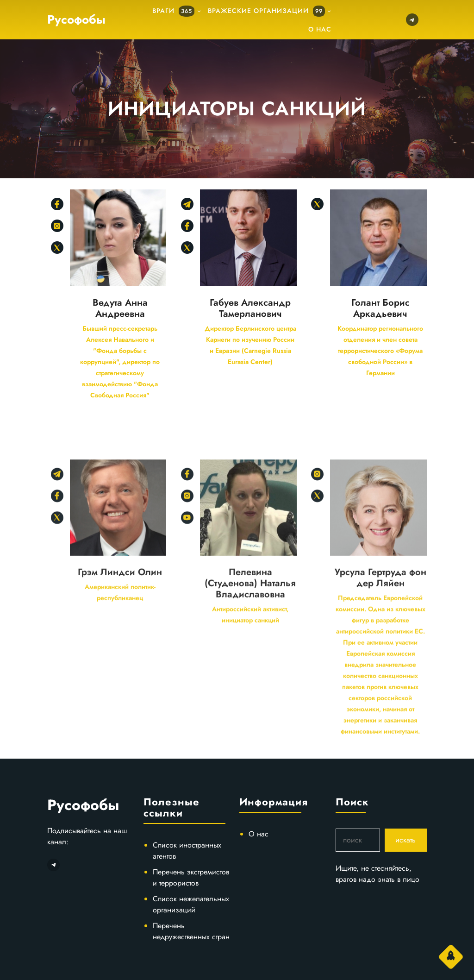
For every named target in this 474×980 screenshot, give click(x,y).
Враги (173, 11)
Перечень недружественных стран (191, 931)
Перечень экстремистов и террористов (191, 877)
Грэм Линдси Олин (120, 708)
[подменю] (199, 11)
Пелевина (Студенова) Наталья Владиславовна (250, 719)
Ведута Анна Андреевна (120, 308)
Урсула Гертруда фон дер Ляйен (380, 714)
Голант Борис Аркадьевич (380, 308)
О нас (259, 834)
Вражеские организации (266, 11)
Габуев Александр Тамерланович (250, 308)
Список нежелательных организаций (191, 904)
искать (405, 840)
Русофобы (76, 19)
